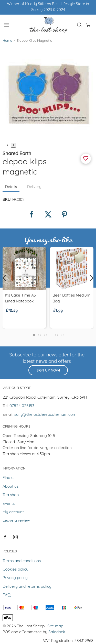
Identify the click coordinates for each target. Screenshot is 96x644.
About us (10, 487)
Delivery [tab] (34, 187)
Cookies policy (15, 570)
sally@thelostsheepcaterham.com (45, 415)
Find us (9, 478)
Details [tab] (11, 187)
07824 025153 (22, 406)
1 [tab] (13, 145)
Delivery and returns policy (27, 587)
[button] (6, 25)
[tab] (34, 335)
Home (7, 41)
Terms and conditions (22, 561)
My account (13, 512)
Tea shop (11, 495)
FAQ (7, 595)
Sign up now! (48, 371)
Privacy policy (15, 578)
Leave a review (16, 521)
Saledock (57, 632)
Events (9, 504)
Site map (55, 626)
